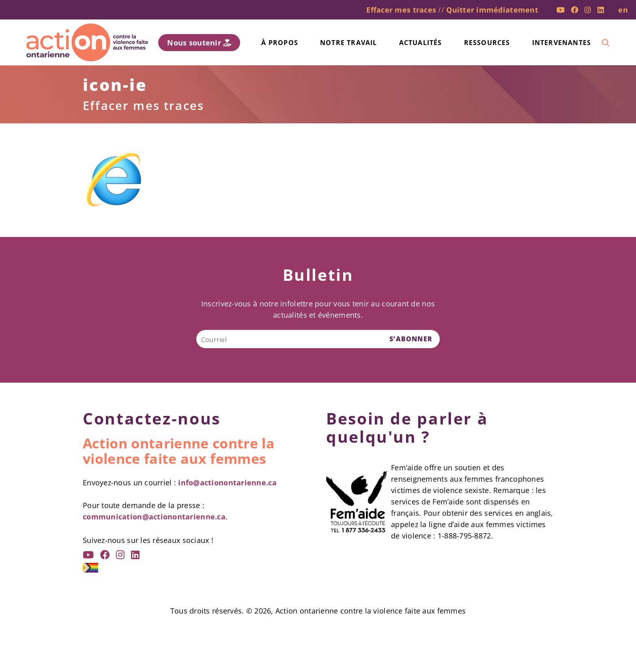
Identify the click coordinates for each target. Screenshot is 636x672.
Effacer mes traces (401, 10)
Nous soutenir (199, 43)
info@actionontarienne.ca (227, 482)
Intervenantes (562, 43)
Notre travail (349, 43)
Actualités (421, 43)
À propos (280, 43)
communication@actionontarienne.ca (154, 517)
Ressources (487, 43)
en (623, 10)
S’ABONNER (411, 339)
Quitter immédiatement (492, 10)
